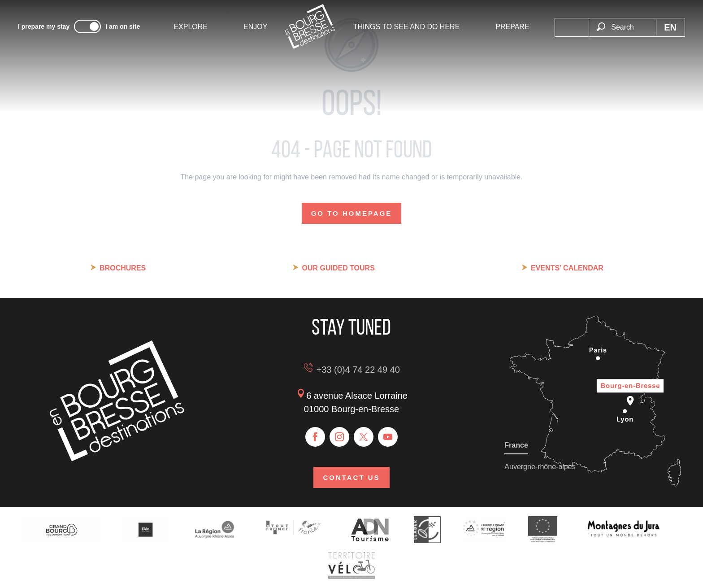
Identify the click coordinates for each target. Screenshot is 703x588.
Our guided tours (338, 268)
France (516, 445)
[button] (622, 27)
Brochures (123, 268)
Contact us (351, 477)
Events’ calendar (567, 268)
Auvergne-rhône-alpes (540, 467)
